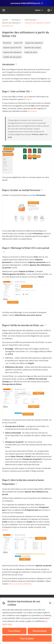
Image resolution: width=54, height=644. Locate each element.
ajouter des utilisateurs (34, 43)
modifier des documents (12, 57)
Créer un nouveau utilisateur (20, 584)
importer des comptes (33, 48)
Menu (38, 10)
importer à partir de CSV (12, 48)
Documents (32, 111)
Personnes (7, 43)
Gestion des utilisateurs (11, 23)
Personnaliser (40, 631)
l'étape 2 (28, 99)
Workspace (16, 20)
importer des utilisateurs (12, 52)
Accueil (5, 20)
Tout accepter (27, 638)
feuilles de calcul (31, 52)
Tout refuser (14, 631)
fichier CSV (18, 43)
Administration (31, 20)
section (5, 530)
